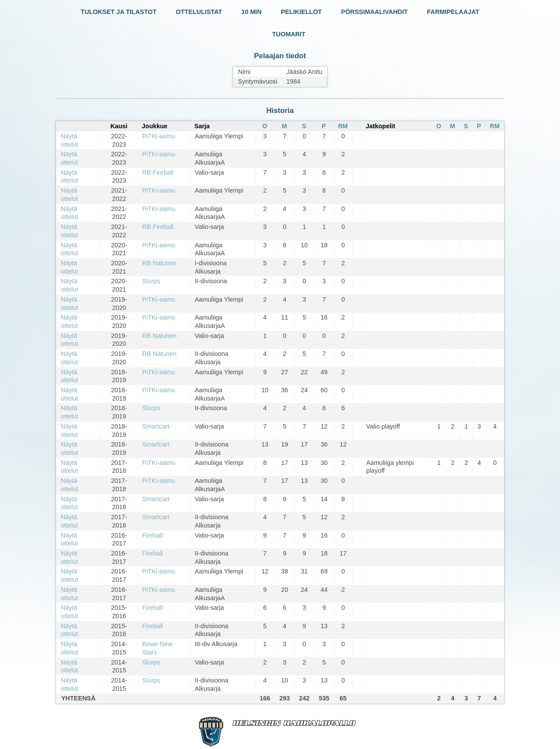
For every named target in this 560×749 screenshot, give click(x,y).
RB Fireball (158, 172)
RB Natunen (159, 263)
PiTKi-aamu (159, 136)
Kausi (119, 126)
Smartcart (156, 426)
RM (343, 126)
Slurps (151, 281)
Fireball (152, 535)
